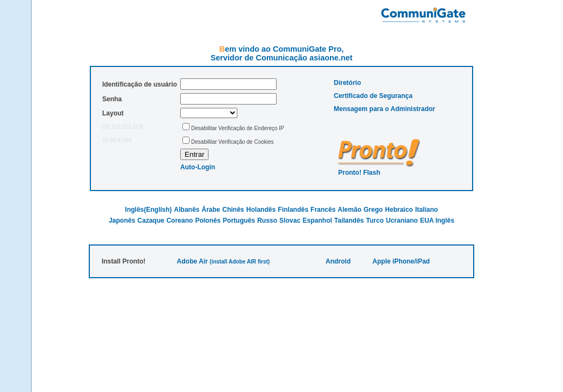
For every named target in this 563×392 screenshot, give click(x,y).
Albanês (187, 210)
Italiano (426, 210)
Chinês (233, 210)
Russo (267, 220)
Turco (375, 220)
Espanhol (317, 220)
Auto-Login (198, 167)
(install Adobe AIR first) (240, 262)
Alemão (349, 210)
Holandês (261, 210)
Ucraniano (402, 220)
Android (338, 261)
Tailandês (349, 220)
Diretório (347, 83)
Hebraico (399, 210)
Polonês (208, 220)
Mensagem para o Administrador (384, 109)
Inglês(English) (149, 210)
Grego (373, 210)
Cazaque (151, 220)
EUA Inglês (437, 220)
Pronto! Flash (359, 173)
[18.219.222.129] (123, 127)
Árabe (211, 210)
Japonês (122, 220)
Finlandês (293, 210)
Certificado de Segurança (373, 96)
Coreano (180, 220)
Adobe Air (192, 261)
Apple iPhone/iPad (401, 261)
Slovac (290, 220)
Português (239, 220)
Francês (323, 210)
